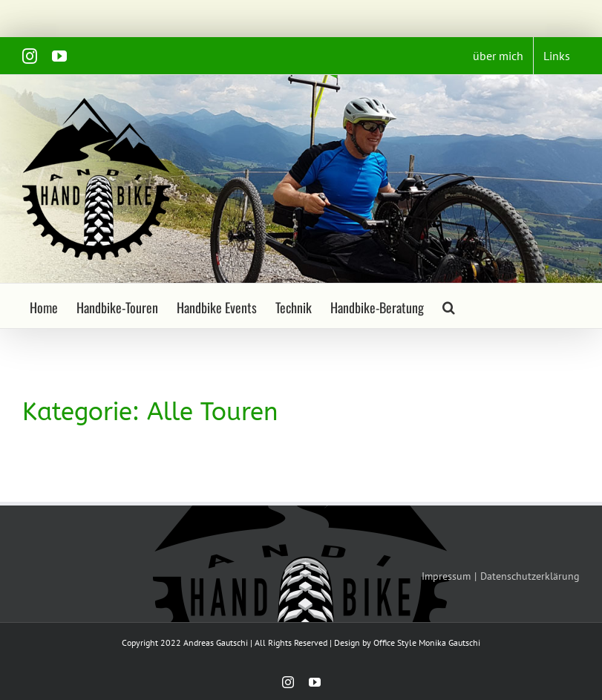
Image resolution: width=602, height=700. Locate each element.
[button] (449, 306)
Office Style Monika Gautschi (427, 642)
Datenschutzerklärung (530, 576)
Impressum (446, 576)
